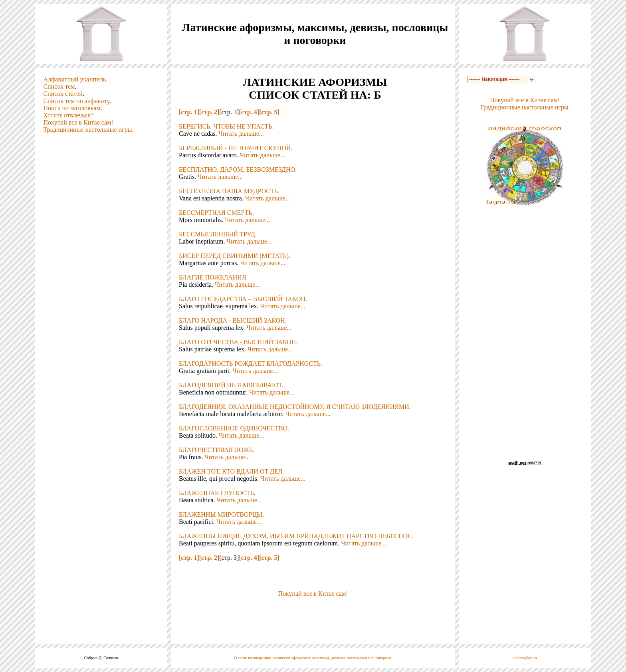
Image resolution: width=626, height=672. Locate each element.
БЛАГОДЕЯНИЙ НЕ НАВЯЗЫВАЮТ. (231, 385)
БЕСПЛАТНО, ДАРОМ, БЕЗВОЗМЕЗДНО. (238, 169)
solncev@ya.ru (525, 658)
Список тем (59, 86)
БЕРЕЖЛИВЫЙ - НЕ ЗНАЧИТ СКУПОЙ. (236, 148)
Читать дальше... (241, 134)
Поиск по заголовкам (72, 108)
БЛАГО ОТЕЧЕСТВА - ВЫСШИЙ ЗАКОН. (238, 342)
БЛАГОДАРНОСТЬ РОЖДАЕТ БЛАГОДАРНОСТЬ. (251, 364)
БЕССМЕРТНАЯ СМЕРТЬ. (216, 213)
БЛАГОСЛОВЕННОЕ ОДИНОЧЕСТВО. (234, 428)
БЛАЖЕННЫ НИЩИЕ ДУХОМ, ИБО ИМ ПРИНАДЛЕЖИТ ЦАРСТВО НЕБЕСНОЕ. (296, 536)
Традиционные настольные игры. (88, 130)
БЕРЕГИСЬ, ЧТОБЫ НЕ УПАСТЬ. (226, 126)
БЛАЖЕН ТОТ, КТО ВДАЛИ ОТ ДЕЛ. (232, 471)
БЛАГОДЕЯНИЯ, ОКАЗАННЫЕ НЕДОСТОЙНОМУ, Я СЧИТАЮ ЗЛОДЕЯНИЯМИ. (295, 407)
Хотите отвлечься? (68, 115)
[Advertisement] (313, 609)
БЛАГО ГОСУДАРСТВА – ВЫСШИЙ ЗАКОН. (243, 299)
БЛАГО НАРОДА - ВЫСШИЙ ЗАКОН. (233, 320)
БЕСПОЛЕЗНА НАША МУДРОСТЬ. (229, 191)
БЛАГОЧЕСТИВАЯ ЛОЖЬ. (217, 450)
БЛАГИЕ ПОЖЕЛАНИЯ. (213, 277)
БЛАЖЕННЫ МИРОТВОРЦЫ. (221, 514)
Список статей (63, 94)
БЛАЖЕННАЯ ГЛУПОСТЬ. (217, 493)
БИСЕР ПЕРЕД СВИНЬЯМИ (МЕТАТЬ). (235, 256)
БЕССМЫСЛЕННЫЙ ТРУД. (218, 234)
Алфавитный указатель (74, 79)
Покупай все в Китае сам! (78, 122)
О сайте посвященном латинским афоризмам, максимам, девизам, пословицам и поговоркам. (313, 658)
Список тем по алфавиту (76, 101)
